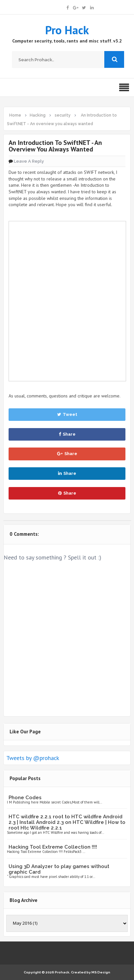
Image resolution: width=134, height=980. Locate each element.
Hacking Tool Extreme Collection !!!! (53, 847)
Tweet (67, 414)
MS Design (101, 972)
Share (67, 434)
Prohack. (63, 972)
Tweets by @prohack (33, 758)
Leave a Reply (29, 161)
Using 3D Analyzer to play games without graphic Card (59, 869)
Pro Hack (67, 30)
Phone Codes (25, 798)
